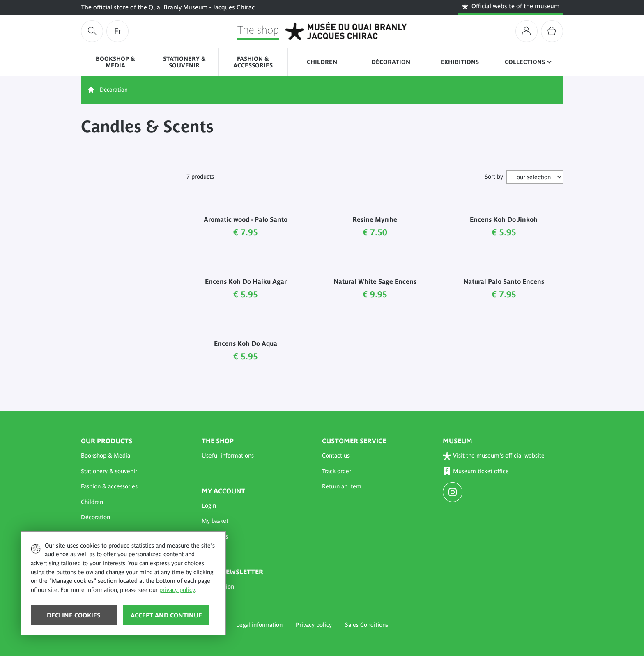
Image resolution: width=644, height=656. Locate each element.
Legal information (259, 625)
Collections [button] (525, 62)
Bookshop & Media (115, 62)
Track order (337, 471)
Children (322, 62)
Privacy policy (314, 625)
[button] (131, 456)
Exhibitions (460, 62)
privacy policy (177, 590)
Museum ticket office (476, 471)
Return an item (342, 486)
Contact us (336, 456)
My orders (215, 536)
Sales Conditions (367, 625)
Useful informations (228, 456)
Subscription (218, 587)
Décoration (391, 62)
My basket (215, 521)
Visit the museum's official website (494, 456)
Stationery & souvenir (184, 62)
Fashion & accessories (253, 62)
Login (209, 506)
